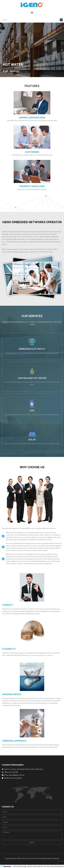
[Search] (61, 20)
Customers (32, 152)
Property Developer (32, 186)
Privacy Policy (27, 858)
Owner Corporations (32, 118)
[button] (32, 13)
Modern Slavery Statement (51, 858)
